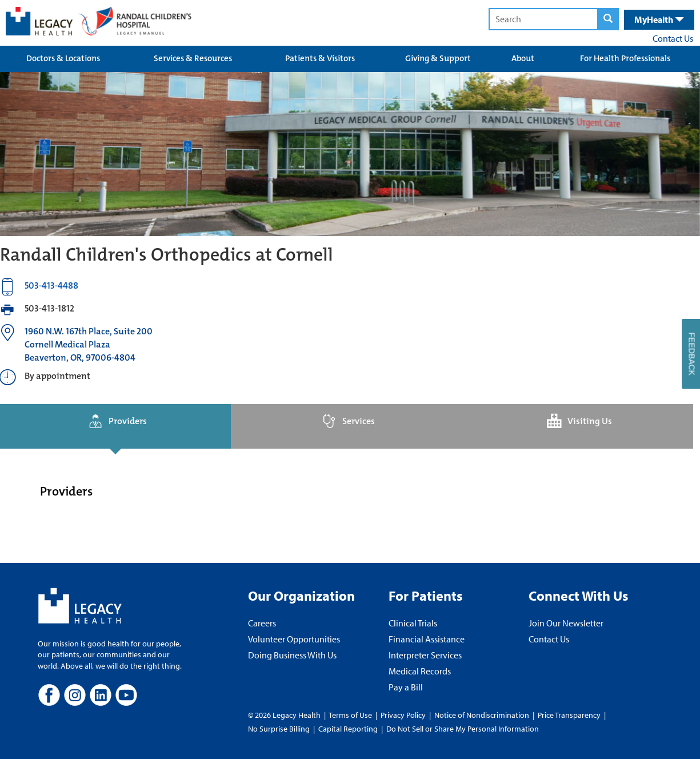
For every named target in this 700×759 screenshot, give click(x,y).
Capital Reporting (348, 729)
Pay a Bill (406, 687)
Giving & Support (438, 58)
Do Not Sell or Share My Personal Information (463, 729)
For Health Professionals (625, 58)
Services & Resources (193, 58)
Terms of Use (351, 715)
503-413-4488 (51, 285)
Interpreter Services (425, 655)
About (523, 58)
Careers (262, 623)
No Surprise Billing (279, 729)
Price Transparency (569, 715)
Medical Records (420, 671)
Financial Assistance (427, 639)
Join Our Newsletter (566, 623)
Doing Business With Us (292, 655)
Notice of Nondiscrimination (482, 715)
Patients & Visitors (320, 58)
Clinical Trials (413, 623)
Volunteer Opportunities (294, 639)
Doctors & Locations (63, 58)
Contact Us (673, 38)
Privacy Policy (403, 715)
